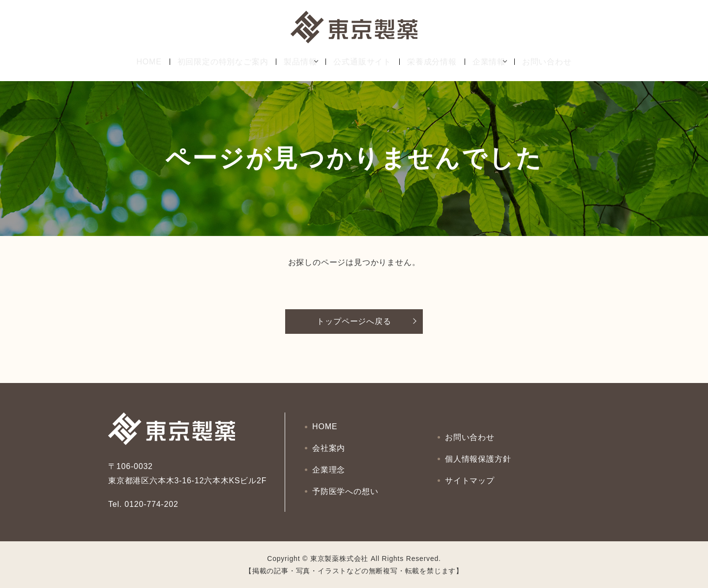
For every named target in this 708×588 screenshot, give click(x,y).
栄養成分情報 (432, 62)
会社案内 (329, 450)
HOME (142, 62)
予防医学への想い (346, 485)
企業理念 (329, 468)
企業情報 (489, 62)
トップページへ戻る (354, 321)
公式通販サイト (362, 62)
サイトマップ (470, 476)
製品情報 (293, 62)
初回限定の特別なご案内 (216, 62)
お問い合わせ (554, 62)
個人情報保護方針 (478, 459)
